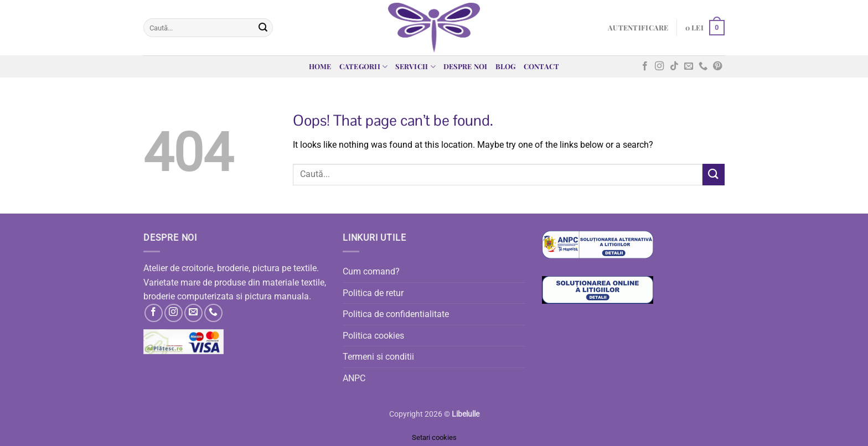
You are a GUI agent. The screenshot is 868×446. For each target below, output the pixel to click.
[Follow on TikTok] (674, 66)
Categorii (364, 67)
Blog (506, 66)
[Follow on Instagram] (659, 66)
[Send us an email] (689, 66)
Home (320, 66)
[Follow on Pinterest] (717, 66)
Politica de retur (373, 293)
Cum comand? (371, 271)
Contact (542, 66)
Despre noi (466, 66)
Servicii (415, 67)
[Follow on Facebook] (645, 66)
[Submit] (263, 28)
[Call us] (703, 66)
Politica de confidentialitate (396, 314)
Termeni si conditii (378, 357)
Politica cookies (373, 336)
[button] (638, 28)
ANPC (354, 378)
